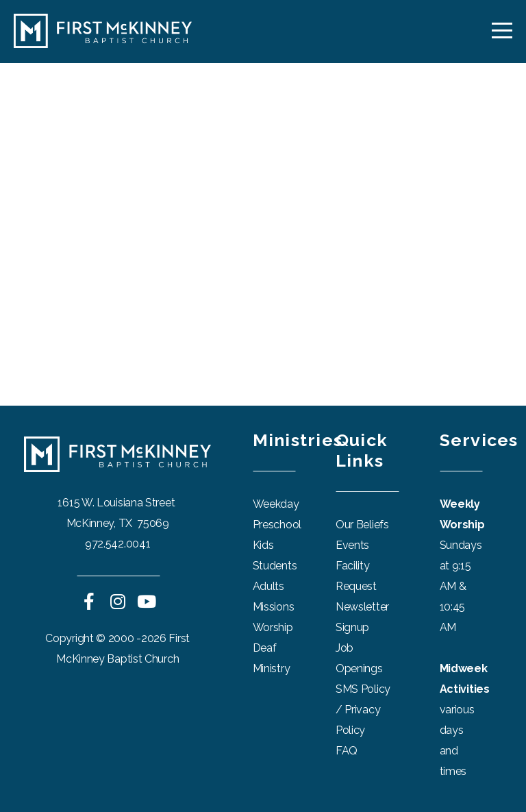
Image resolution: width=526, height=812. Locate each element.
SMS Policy (363, 689)
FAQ (347, 751)
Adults (268, 586)
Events (352, 545)
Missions (274, 607)
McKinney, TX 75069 (118, 523)
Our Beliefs (362, 525)
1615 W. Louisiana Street (117, 503)
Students (275, 566)
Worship (273, 627)
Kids (263, 545)
